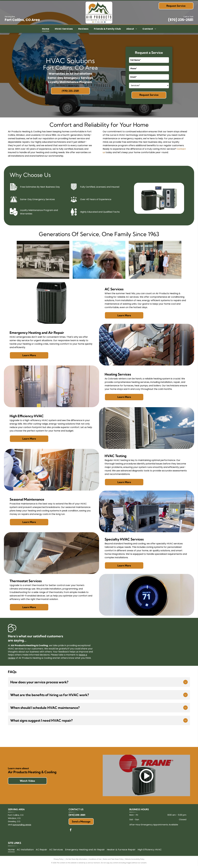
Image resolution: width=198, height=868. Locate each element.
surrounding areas (22, 827)
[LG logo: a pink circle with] (99, 739)
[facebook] (71, 832)
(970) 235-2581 (181, 20)
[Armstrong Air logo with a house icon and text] (134, 739)
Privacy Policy (59, 861)
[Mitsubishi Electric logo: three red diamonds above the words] (28, 739)
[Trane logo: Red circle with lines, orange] (170, 739)
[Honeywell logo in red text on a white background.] (63, 739)
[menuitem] (46, 29)
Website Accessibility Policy (135, 861)
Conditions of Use (95, 861)
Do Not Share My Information (77, 861)
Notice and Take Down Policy (113, 861)
